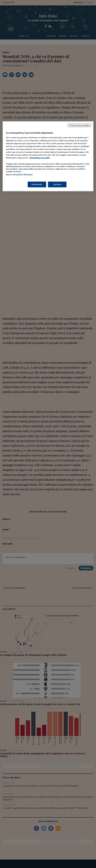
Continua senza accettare (79, 125)
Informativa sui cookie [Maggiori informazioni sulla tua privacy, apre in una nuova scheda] (40, 158)
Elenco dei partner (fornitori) (19, 175)
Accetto (57, 184)
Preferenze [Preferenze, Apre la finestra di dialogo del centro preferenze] (37, 184)
